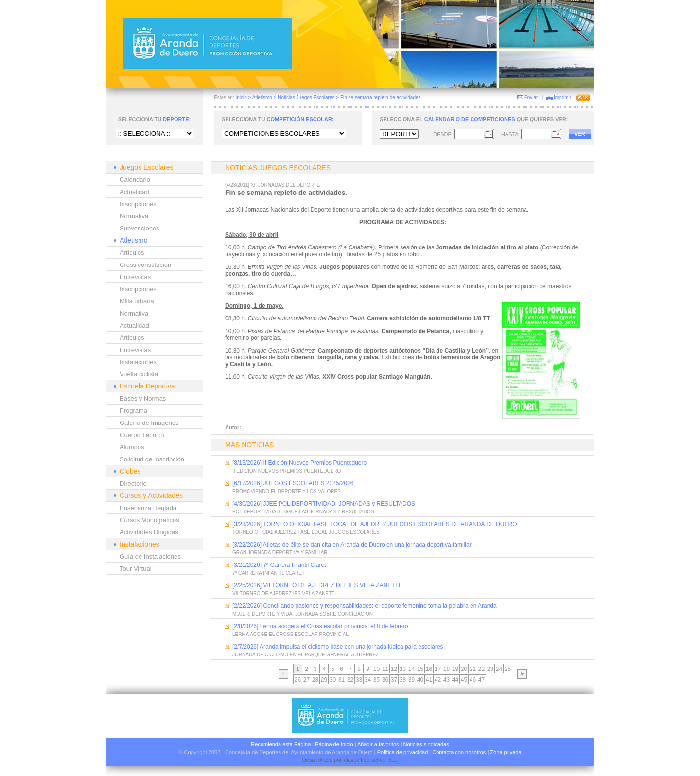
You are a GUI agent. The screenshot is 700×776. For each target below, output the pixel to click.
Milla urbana (137, 301)
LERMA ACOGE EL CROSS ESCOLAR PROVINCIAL (290, 634)
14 (411, 669)
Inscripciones (138, 204)
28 (315, 680)
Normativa (134, 216)
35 (376, 680)
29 (324, 680)
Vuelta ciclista (139, 374)
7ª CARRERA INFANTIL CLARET (269, 573)
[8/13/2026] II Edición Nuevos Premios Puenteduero (299, 463)
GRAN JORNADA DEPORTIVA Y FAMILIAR (280, 553)
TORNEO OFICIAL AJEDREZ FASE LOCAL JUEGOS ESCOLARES (306, 532)
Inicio (241, 97)
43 (446, 680)
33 (359, 680)
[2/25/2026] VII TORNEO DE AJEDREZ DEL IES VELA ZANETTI (316, 585)
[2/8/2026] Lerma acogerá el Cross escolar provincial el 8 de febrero (320, 626)
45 (464, 680)
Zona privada (506, 752)
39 (411, 680)
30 (333, 680)
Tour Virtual (136, 569)
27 (306, 680)
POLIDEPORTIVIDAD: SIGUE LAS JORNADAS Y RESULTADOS (303, 512)
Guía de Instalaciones (150, 556)
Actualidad (134, 192)
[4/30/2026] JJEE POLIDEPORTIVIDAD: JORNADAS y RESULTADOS (324, 504)
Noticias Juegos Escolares (306, 97)
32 (350, 680)
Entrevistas (135, 277)
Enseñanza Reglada (148, 508)
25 (508, 669)
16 (429, 669)
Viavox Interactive (364, 760)
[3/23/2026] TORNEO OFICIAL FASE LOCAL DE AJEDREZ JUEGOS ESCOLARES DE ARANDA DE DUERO (375, 524)
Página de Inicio (334, 744)
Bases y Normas (143, 398)
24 (499, 669)
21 (473, 669)
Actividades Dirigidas (149, 532)
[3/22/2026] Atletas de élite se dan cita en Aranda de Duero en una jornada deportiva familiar (352, 545)
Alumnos (132, 447)
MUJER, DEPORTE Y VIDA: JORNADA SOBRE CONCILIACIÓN (303, 614)
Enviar (531, 97)
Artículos (132, 253)
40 (420, 680)
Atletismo (262, 97)
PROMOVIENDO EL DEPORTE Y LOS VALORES (287, 491)
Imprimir (562, 97)
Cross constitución (145, 265)
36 (385, 680)
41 (429, 680)
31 (341, 680)
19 (455, 669)
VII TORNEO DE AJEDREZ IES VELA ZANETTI (284, 593)
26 (298, 680)
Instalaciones (138, 362)
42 (438, 680)
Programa (133, 411)
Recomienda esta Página (281, 744)
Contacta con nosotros (459, 752)
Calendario (135, 180)
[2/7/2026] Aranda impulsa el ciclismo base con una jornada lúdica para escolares (338, 647)
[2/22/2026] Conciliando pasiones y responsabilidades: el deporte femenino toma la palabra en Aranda (365, 606)
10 (376, 669)
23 (490, 669)
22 (481, 669)
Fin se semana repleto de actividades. (381, 97)
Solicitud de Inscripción (152, 459)
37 (394, 680)
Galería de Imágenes (149, 423)
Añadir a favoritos (378, 744)
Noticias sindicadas (426, 744)
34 (368, 680)
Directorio (133, 484)
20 (464, 669)
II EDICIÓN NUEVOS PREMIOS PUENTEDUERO (287, 471)
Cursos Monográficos (149, 520)
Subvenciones (140, 228)
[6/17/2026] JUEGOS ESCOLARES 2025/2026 (293, 483)
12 (394, 669)
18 (446, 669)
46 (473, 680)
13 (403, 669)
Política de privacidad (403, 752)
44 (455, 680)
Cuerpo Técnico (142, 435)
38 (403, 680)
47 (481, 680)
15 (420, 669)
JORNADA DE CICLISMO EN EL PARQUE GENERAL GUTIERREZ (306, 655)
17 (438, 669)
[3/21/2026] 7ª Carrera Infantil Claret (279, 565)
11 (385, 669)
